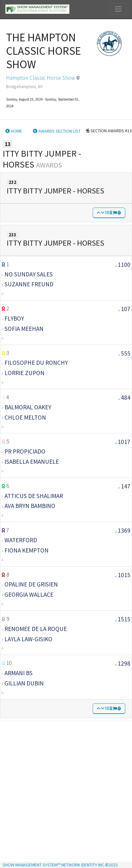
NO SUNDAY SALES (29, 274)
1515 (124, 619)
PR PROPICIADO (25, 451)
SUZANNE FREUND (29, 284)
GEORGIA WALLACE (29, 594)
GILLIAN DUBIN (24, 683)
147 (126, 486)
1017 (124, 442)
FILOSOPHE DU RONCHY (36, 363)
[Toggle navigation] (118, 9)
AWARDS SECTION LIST (57, 131)
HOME (14, 131)
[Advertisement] (64, 787)
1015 (124, 575)
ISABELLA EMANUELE (32, 462)
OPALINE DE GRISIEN (31, 584)
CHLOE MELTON (25, 417)
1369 (124, 530)
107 (126, 309)
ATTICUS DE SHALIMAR (34, 496)
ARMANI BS (19, 673)
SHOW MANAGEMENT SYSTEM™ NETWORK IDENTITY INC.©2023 (60, 865)
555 (126, 353)
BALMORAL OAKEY (28, 407)
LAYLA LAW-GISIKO (28, 639)
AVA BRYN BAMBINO (30, 506)
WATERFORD (21, 540)
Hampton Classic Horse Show (41, 78)
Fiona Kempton (27, 550)
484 (126, 397)
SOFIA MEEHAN (24, 329)
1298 (124, 663)
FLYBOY (14, 318)
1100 (124, 265)
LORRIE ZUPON (24, 373)
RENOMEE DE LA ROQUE (36, 629)
